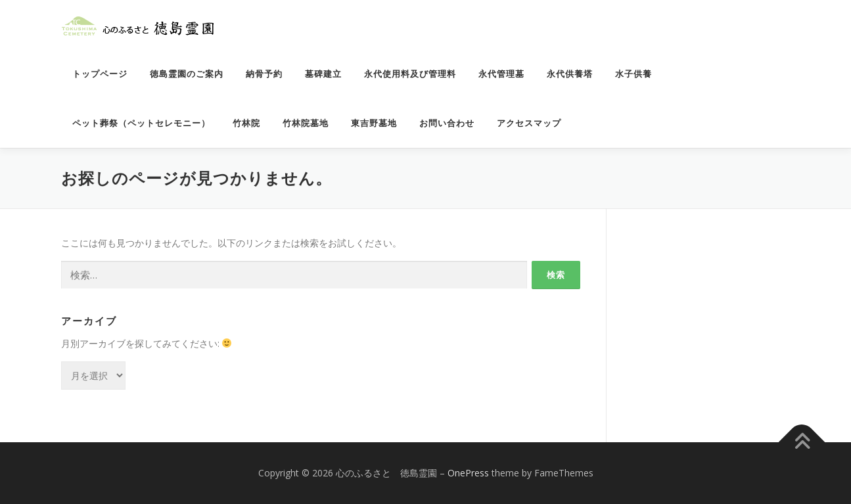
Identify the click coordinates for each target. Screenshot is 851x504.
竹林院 (246, 123)
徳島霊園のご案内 (187, 74)
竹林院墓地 (306, 123)
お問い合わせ (447, 123)
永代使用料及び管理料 (410, 74)
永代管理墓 (501, 74)
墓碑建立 (323, 74)
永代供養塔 (570, 74)
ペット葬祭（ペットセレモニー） (141, 123)
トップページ (100, 74)
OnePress (468, 473)
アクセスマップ (529, 123)
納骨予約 (264, 74)
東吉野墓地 (374, 123)
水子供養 (633, 74)
